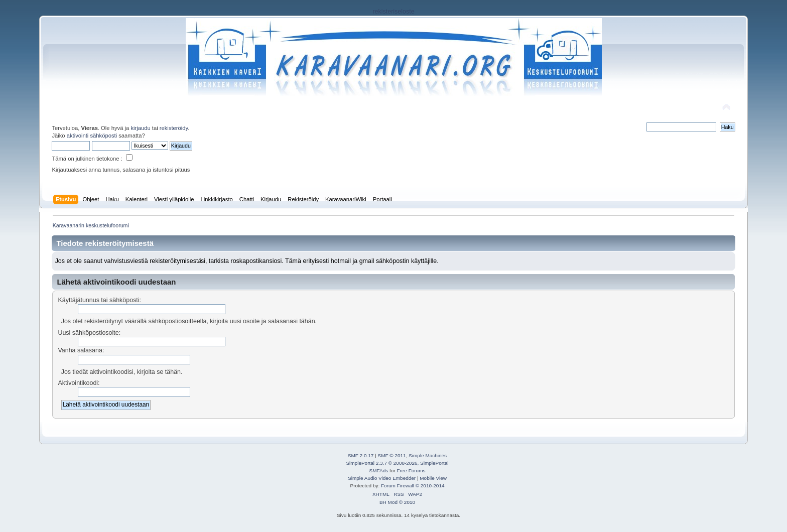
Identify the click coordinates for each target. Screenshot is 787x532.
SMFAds (379, 471)
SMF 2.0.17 (361, 455)
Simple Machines (428, 455)
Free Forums (411, 471)
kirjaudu (140, 128)
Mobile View (433, 478)
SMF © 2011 (392, 455)
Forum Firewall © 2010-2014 (413, 486)
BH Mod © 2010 (397, 502)
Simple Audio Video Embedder (382, 478)
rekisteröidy (174, 128)
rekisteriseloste (393, 12)
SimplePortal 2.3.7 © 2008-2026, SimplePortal (397, 463)
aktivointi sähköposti (92, 136)
